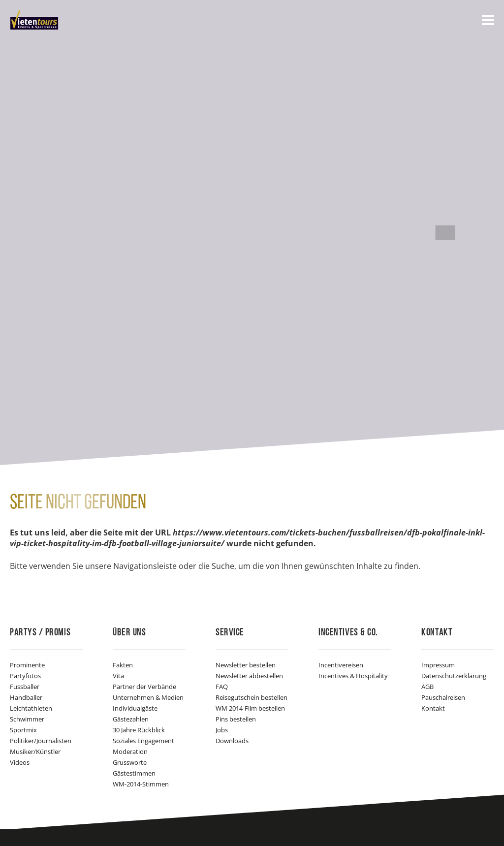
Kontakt (433, 708)
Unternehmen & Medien (148, 697)
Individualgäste (135, 708)
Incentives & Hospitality (353, 676)
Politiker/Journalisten (41, 741)
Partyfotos (25, 676)
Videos (20, 762)
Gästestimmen (134, 773)
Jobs (222, 730)
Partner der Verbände (144, 687)
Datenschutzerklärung (454, 676)
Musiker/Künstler (35, 752)
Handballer (26, 697)
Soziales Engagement (143, 741)
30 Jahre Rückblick (139, 730)
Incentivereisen (341, 665)
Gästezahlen (131, 719)
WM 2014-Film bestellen (250, 708)
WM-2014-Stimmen (141, 784)
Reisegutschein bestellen (252, 697)
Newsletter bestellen (246, 665)
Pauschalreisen (443, 697)
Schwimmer (27, 719)
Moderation (130, 752)
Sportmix (23, 730)
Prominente (27, 665)
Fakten (123, 665)
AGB (427, 687)
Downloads (232, 741)
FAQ (222, 687)
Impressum (438, 665)
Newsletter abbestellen (249, 676)
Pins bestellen (236, 719)
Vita (118, 676)
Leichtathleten (31, 708)
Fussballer (25, 687)
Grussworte (130, 762)
